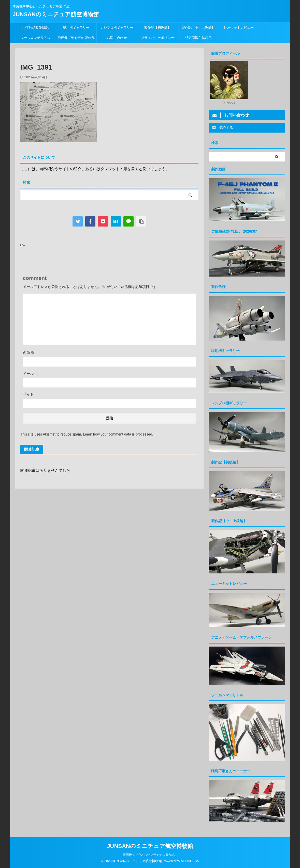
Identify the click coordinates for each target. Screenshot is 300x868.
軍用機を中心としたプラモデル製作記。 (150, 855)
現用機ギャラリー (76, 28)
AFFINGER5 (190, 861)
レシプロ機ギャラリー (118, 28)
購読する (223, 127)
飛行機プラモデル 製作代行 (76, 39)
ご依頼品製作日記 (35, 28)
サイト (28, 394)
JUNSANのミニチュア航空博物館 (56, 14)
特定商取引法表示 (198, 38)
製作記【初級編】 (158, 28)
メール (31, 374)
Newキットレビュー (239, 28)
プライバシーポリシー (158, 38)
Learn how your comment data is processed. (118, 434)
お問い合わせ (117, 38)
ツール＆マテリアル (35, 38)
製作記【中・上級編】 (198, 28)
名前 (29, 353)
